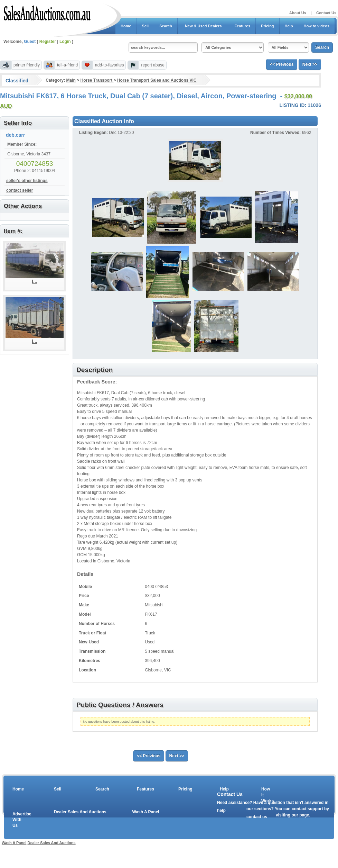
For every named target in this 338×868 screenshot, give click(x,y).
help (221, 811)
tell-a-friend (67, 65)
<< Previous (282, 64)
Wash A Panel (145, 812)
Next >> (310, 64)
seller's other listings (27, 181)
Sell (145, 26)
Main (71, 80)
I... (35, 281)
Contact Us (326, 13)
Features (242, 26)
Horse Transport (97, 80)
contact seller (20, 190)
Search (166, 26)
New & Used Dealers (203, 26)
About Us (298, 13)
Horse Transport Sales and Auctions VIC (157, 80)
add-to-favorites (109, 65)
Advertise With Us (18, 820)
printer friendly (27, 65)
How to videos (316, 26)
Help (289, 26)
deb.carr (15, 135)
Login (65, 42)
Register (48, 42)
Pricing (267, 26)
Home (126, 26)
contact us (257, 817)
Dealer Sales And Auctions (80, 812)
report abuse (153, 65)
